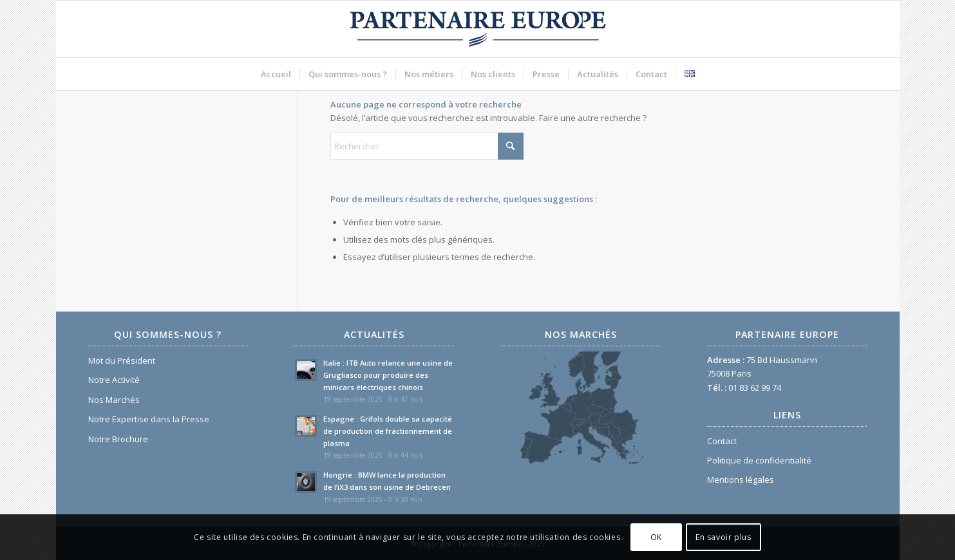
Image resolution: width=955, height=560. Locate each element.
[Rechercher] (427, 146)
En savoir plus (723, 537)
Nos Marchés (114, 400)
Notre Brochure (118, 439)
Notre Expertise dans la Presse (149, 419)
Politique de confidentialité (759, 460)
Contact (722, 441)
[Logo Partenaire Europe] (478, 29)
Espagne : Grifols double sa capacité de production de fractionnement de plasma (388, 431)
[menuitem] (276, 74)
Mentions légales (741, 480)
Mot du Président (122, 360)
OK (656, 537)
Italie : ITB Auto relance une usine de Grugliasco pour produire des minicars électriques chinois (388, 375)
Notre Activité (114, 380)
